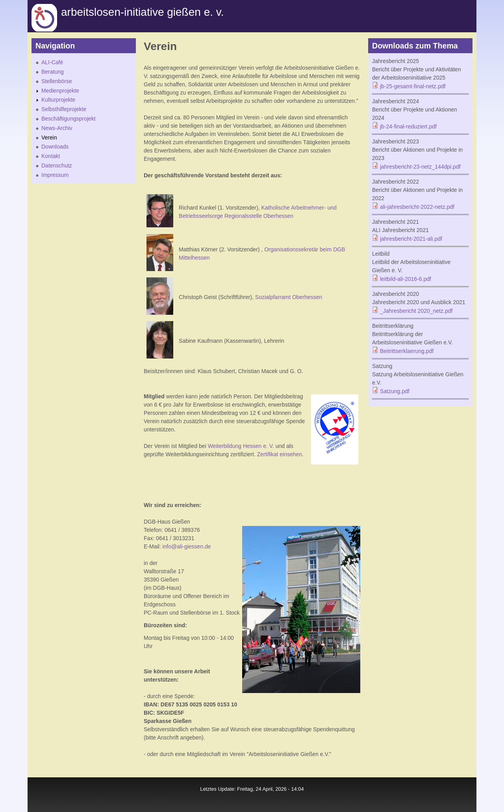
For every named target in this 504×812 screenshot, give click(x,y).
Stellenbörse (57, 81)
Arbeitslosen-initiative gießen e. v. (142, 12)
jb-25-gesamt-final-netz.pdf (413, 86)
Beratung (53, 72)
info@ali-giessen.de (186, 546)
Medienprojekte (60, 91)
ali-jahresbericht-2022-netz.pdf (417, 207)
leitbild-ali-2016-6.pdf (406, 279)
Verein (49, 138)
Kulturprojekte (58, 100)
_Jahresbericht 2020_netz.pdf (416, 311)
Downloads (55, 147)
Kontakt (51, 156)
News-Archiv (57, 128)
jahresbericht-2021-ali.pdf (411, 239)
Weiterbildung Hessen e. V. (241, 446)
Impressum (55, 175)
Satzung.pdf (395, 391)
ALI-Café (52, 62)
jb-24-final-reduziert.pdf (408, 126)
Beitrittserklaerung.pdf (407, 351)
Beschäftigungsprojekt (69, 119)
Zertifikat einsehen (280, 454)
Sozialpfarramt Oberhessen (289, 297)
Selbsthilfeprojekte (64, 109)
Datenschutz (57, 165)
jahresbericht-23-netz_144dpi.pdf (420, 167)
